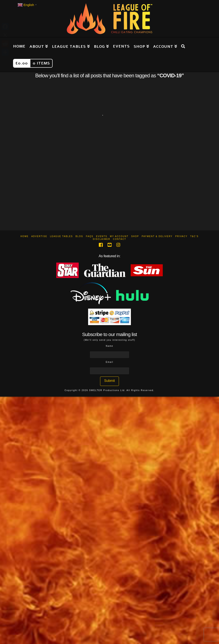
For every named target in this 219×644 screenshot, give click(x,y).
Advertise (39, 236)
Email (109, 362)
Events (102, 236)
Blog (79, 236)
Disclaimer (101, 239)
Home (25, 236)
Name (110, 346)
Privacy (181, 236)
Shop (135, 236)
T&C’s (194, 236)
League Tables (61, 236)
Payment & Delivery (157, 236)
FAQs (90, 236)
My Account (119, 236)
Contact (120, 239)
